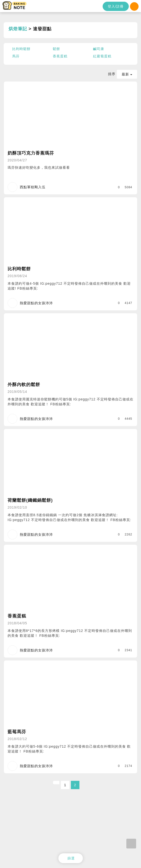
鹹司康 (99, 49)
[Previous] (56, 783)
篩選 (71, 858)
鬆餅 (56, 49)
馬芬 (16, 56)
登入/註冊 (116, 6)
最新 (127, 74)
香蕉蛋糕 (60, 56)
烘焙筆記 (18, 29)
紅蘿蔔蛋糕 (102, 56)
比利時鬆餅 (21, 49)
